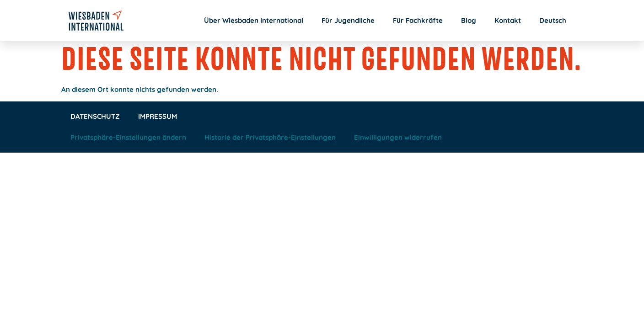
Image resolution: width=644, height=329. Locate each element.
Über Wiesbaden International (254, 20)
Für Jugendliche (348, 20)
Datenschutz (95, 116)
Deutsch (553, 20)
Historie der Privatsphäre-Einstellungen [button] (270, 137)
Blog (469, 20)
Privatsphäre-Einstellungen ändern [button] (128, 137)
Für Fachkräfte (418, 20)
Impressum (158, 116)
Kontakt (508, 20)
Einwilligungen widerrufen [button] (398, 137)
